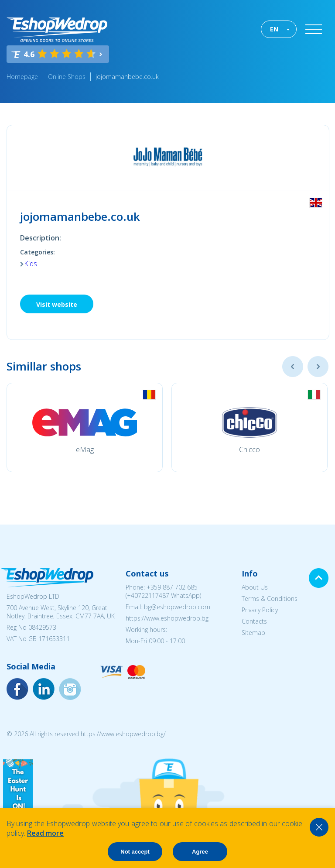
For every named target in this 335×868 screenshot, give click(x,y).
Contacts (254, 621)
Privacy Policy (260, 610)
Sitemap (253, 633)
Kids (31, 264)
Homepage (22, 77)
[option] (85, 427)
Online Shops (67, 77)
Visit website (57, 304)
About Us (255, 587)
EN (274, 29)
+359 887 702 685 (172, 587)
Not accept (135, 852)
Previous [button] (293, 367)
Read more (45, 833)
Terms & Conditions (270, 599)
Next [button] (318, 367)
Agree (200, 852)
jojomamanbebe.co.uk (127, 77)
